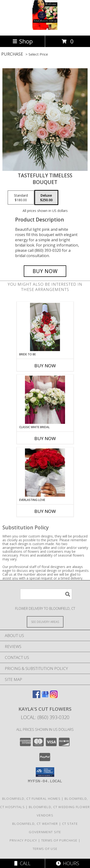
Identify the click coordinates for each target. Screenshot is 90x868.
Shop (23, 41)
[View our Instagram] (54, 697)
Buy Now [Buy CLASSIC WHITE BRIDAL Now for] (45, 438)
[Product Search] (46, 594)
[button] (45, 772)
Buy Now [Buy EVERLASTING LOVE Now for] (45, 511)
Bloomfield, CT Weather (35, 824)
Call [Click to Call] (22, 863)
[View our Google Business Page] (45, 697)
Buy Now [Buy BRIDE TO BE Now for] (45, 366)
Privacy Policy (23, 840)
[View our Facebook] (36, 697)
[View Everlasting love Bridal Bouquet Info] (45, 473)
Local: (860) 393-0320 (45, 717)
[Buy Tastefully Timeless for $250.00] (45, 271)
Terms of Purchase (59, 840)
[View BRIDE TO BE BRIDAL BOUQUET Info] (45, 327)
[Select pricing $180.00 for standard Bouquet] (21, 198)
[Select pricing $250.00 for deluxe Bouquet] (46, 198)
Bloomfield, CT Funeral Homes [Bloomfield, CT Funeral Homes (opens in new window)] (31, 799)
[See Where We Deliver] (45, 622)
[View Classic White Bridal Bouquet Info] (45, 400)
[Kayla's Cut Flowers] (45, 29)
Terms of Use (45, 849)
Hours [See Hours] (68, 863)
